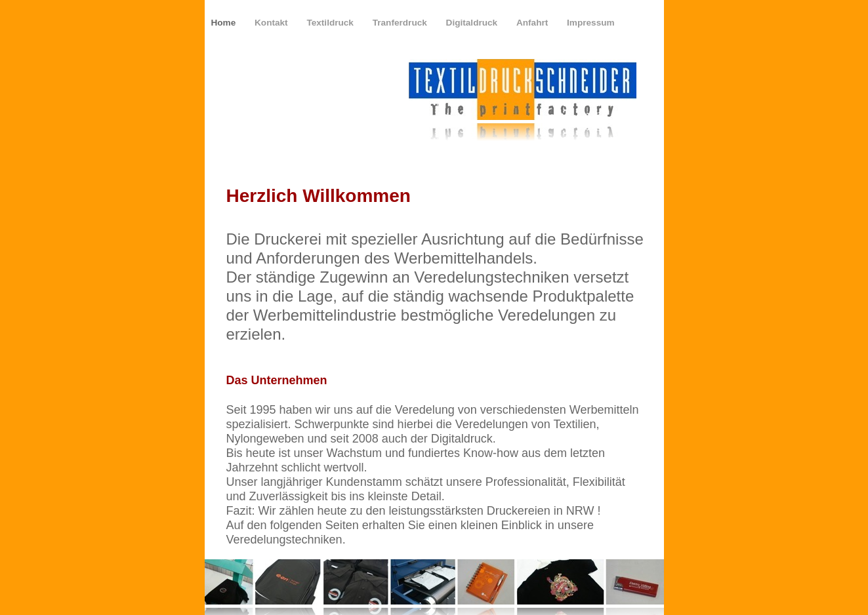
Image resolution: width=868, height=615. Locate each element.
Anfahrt (533, 23)
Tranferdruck (401, 23)
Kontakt (272, 23)
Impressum (591, 23)
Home (225, 23)
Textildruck (331, 23)
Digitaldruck (473, 23)
